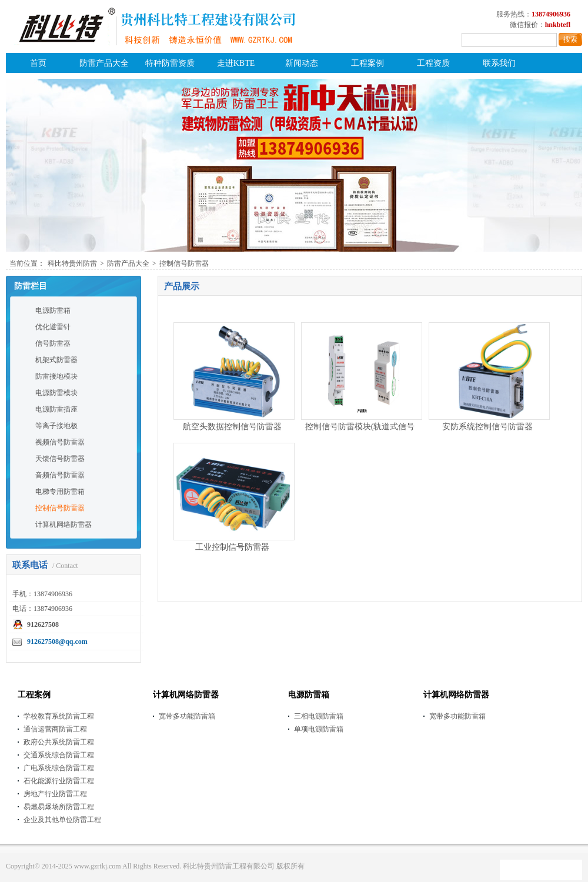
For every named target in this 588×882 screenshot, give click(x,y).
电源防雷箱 (53, 310)
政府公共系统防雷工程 (59, 742)
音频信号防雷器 (60, 475)
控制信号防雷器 (184, 263)
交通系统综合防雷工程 (59, 755)
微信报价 (524, 25)
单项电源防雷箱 (319, 729)
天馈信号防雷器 (60, 459)
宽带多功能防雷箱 (187, 716)
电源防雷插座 (56, 409)
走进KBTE (236, 63)
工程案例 (367, 63)
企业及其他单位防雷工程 (62, 820)
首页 (38, 63)
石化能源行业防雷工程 (59, 781)
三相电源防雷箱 (319, 716)
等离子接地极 (56, 426)
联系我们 (499, 63)
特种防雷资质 (170, 63)
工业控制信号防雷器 (232, 547)
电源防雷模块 (56, 393)
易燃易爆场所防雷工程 (59, 807)
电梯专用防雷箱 (60, 492)
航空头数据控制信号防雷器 (232, 427)
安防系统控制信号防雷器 (487, 427)
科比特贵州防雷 (72, 263)
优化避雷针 (53, 327)
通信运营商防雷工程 (55, 729)
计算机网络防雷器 (64, 524)
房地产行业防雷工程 (55, 794)
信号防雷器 (53, 343)
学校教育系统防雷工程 (59, 716)
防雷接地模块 (56, 376)
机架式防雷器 (56, 360)
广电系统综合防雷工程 (59, 768)
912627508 (43, 624)
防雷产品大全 (104, 63)
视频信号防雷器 (60, 442)
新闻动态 (302, 63)
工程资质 (433, 63)
